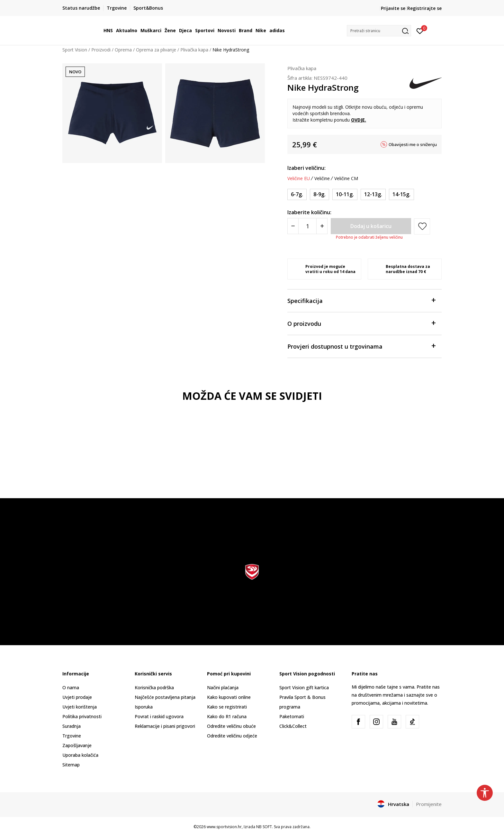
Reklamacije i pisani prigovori (165, 726)
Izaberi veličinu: (306, 168)
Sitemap (71, 765)
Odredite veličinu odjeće (232, 736)
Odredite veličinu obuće (231, 726)
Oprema (123, 50)
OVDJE (358, 120)
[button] (379, 31)
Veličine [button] (322, 178)
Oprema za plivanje (156, 50)
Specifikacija (361, 300)
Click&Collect (293, 726)
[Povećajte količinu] (322, 226)
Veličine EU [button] (299, 178)
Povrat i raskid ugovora (159, 716)
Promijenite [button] (429, 804)
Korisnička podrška (154, 687)
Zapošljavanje (77, 745)
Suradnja (72, 726)
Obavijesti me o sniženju (413, 144)
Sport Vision (75, 50)
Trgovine (72, 736)
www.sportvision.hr (224, 827)
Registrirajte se (424, 8)
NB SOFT (264, 827)
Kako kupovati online (229, 697)
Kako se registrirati (227, 707)
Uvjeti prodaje (77, 697)
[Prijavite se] (420, 31)
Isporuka (144, 707)
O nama (71, 687)
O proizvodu (361, 323)
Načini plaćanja (223, 687)
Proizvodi (101, 50)
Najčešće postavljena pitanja (165, 697)
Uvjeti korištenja (80, 707)
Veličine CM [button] (346, 178)
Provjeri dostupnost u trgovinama (361, 346)
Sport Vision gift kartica (304, 687)
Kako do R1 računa (227, 716)
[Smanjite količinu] (293, 226)
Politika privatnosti (82, 716)
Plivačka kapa (194, 50)
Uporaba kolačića (80, 755)
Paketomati (292, 716)
